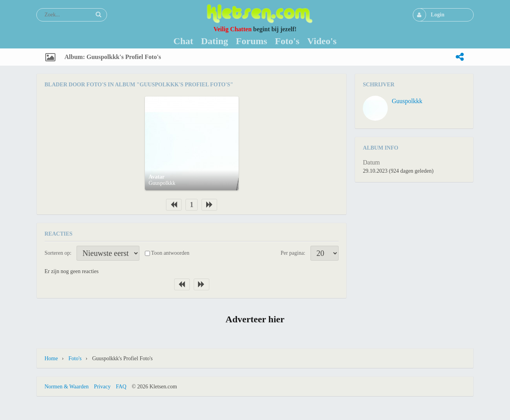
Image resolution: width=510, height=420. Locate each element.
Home (51, 358)
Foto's (75, 358)
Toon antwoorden (170, 253)
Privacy (102, 387)
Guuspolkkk (162, 183)
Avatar (157, 177)
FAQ (121, 387)
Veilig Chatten (233, 29)
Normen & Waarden (67, 387)
